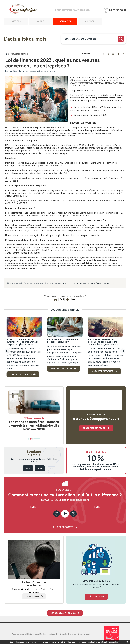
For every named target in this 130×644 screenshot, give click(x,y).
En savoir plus (112, 642)
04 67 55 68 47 (118, 10)
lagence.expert (85, 634)
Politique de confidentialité (49, 634)
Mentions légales (33, 634)
